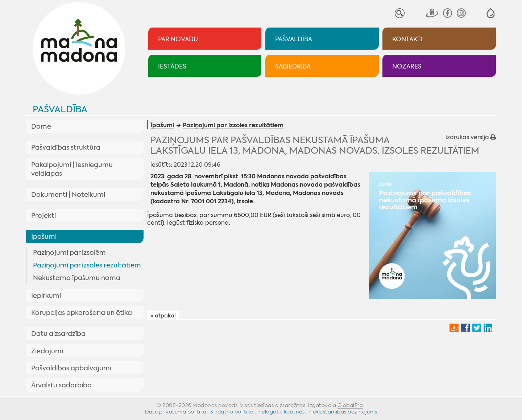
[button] (491, 13)
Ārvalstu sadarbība (61, 385)
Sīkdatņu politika (232, 412)
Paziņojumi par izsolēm (69, 253)
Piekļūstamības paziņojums (343, 412)
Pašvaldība (60, 109)
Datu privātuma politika (176, 412)
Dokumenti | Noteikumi (68, 195)
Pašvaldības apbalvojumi (71, 368)
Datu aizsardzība (58, 334)
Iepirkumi (46, 296)
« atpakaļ (163, 316)
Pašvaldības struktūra (66, 147)
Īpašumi (44, 237)
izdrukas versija (471, 137)
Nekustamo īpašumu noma (77, 278)
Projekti (43, 216)
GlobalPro (350, 405)
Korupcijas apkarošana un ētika (82, 313)
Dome (41, 126)
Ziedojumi (47, 351)
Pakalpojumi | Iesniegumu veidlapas (72, 169)
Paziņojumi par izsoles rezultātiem (87, 265)
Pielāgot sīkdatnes (281, 412)
